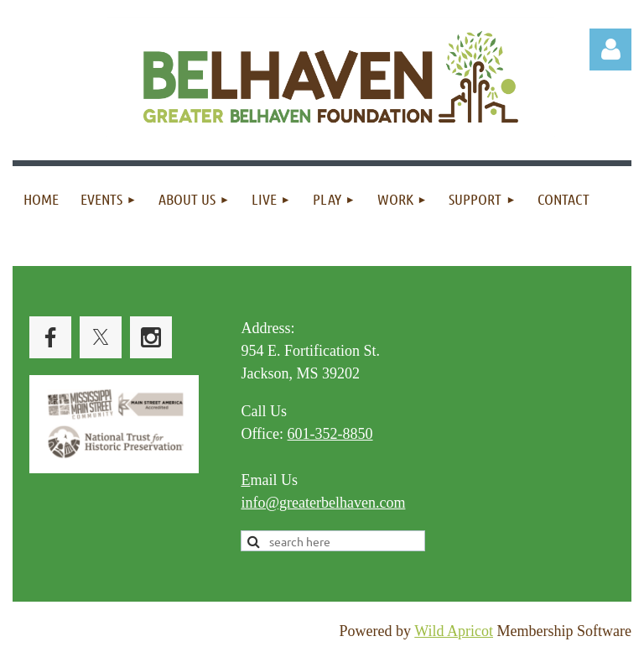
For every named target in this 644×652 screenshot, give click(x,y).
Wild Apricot (454, 631)
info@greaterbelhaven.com (323, 503)
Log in (610, 50)
